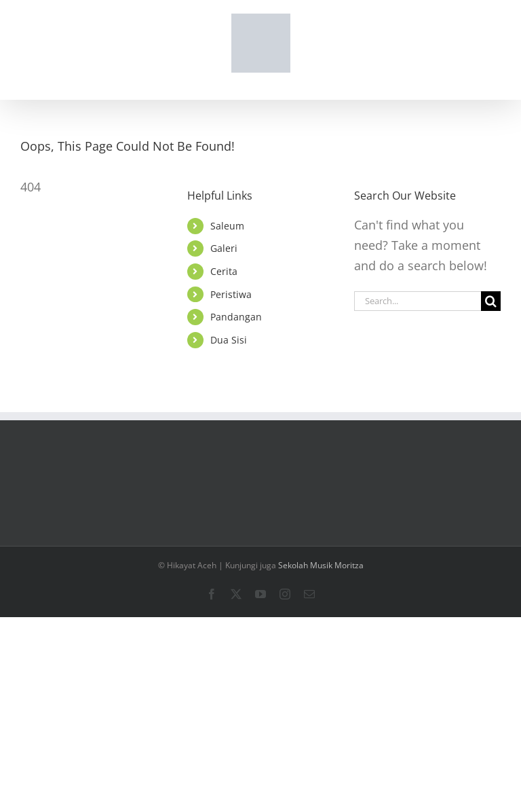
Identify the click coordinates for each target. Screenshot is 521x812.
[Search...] (418, 301)
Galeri (224, 248)
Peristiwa (231, 294)
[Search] (491, 301)
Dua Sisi (229, 340)
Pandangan (236, 317)
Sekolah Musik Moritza (321, 565)
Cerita (224, 271)
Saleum (227, 226)
